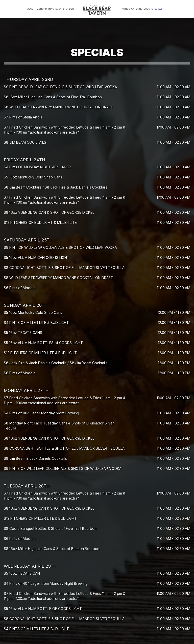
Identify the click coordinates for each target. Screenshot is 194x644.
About (31, 9)
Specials (157, 9)
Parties (125, 9)
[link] (97, 10)
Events (60, 9)
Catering (137, 9)
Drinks (50, 9)
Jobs (147, 9)
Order (70, 9)
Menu (40, 9)
